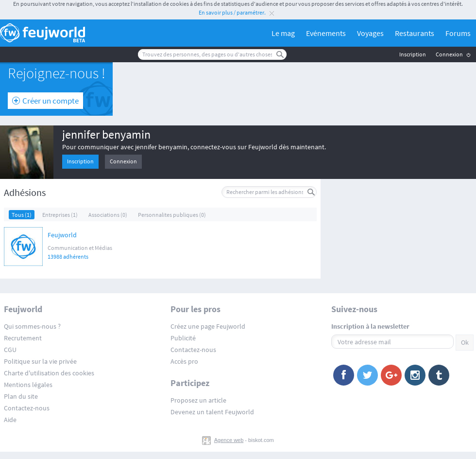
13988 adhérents (68, 256)
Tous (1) (22, 215)
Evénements (326, 33)
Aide (10, 420)
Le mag (283, 33)
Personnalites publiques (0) (172, 215)
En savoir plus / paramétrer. (232, 12)
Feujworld (62, 236)
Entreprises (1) (60, 215)
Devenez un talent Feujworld (212, 412)
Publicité (183, 338)
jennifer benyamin (106, 134)
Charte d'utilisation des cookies (49, 373)
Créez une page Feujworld (208, 326)
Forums (458, 33)
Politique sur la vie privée (40, 361)
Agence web (229, 440)
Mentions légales (28, 385)
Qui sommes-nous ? (32, 326)
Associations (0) (108, 215)
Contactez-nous (27, 408)
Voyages (370, 33)
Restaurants (415, 33)
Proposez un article (198, 400)
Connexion (449, 54)
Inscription (413, 54)
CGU (10, 350)
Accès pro (184, 361)
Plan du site (21, 396)
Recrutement (23, 338)
